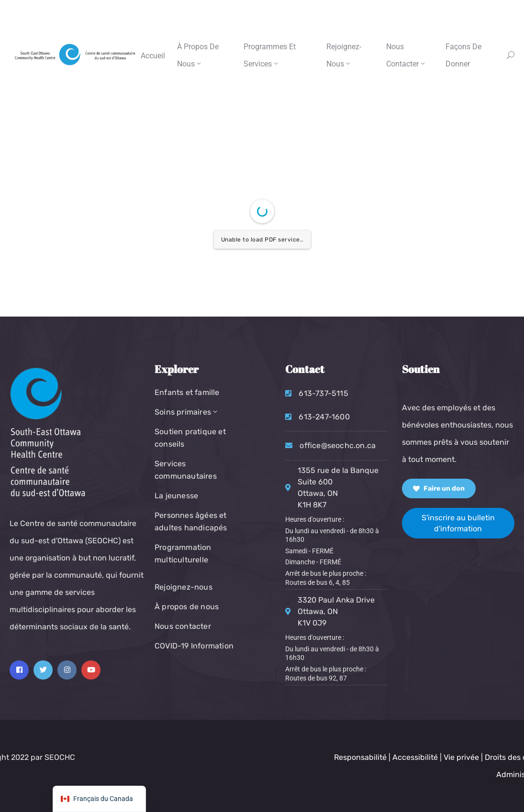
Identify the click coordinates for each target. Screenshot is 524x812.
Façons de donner (463, 55)
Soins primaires (187, 412)
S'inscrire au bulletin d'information (458, 523)
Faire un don (439, 488)
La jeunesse (176, 496)
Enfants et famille (187, 392)
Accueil (153, 56)
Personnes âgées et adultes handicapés (191, 521)
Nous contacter (406, 55)
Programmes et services (270, 55)
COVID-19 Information (194, 646)
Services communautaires (186, 470)
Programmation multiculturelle (183, 554)
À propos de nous (198, 55)
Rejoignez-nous (344, 55)
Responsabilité (469, 757)
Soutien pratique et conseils (190, 438)
